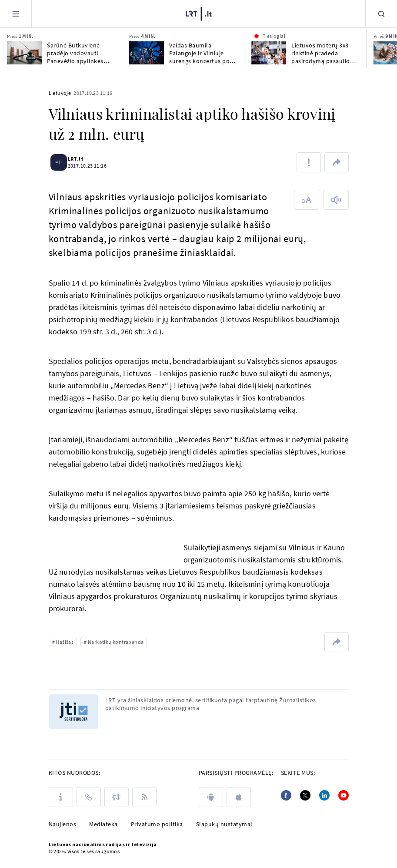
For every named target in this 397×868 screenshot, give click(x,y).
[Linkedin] (324, 795)
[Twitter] (305, 795)
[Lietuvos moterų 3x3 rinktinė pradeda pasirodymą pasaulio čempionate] (269, 53)
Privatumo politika (157, 824)
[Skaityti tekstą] (336, 200)
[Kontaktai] (89, 797)
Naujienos (63, 824)
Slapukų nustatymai (224, 824)
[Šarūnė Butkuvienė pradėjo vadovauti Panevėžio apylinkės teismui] (24, 53)
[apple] (239, 797)
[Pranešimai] (117, 797)
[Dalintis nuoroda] (337, 162)
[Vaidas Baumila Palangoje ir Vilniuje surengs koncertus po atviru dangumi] (147, 53)
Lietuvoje (60, 93)
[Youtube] (344, 795)
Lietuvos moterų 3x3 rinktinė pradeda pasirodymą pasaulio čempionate (321, 53)
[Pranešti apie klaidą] (309, 162)
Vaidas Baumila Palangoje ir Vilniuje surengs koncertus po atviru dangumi (199, 53)
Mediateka (103, 824)
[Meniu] (16, 14)
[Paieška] (381, 14)
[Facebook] (286, 795)
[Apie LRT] (61, 797)
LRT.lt (81, 159)
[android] (211, 797)
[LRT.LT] (199, 13)
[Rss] (144, 797)
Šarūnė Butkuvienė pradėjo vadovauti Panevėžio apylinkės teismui (75, 53)
